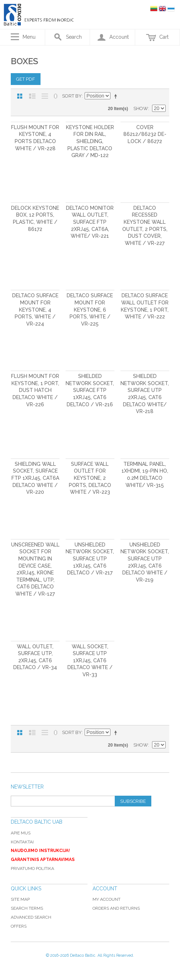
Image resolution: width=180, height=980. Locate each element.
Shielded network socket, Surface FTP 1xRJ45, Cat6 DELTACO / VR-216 (90, 390)
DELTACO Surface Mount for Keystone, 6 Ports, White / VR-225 (90, 309)
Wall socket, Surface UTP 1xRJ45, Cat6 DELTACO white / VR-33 (90, 661)
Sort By (72, 96)
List (32, 96)
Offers (19, 926)
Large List (45, 96)
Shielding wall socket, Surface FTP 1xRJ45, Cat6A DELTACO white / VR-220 (35, 478)
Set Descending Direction (117, 96)
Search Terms (27, 908)
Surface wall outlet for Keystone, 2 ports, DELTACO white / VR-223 (90, 478)
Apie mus (21, 833)
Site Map (20, 899)
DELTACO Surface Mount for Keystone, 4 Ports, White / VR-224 (35, 309)
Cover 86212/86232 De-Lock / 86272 (145, 134)
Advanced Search (31, 917)
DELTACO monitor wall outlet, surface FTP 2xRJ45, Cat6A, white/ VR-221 (90, 222)
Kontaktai (22, 842)
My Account (106, 899)
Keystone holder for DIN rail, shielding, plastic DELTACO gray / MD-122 (90, 141)
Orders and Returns (116, 908)
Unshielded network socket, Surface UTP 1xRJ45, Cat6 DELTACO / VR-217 (90, 559)
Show (141, 108)
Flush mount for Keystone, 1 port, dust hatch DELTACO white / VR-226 (35, 390)
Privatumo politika (32, 868)
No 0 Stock (56, 96)
